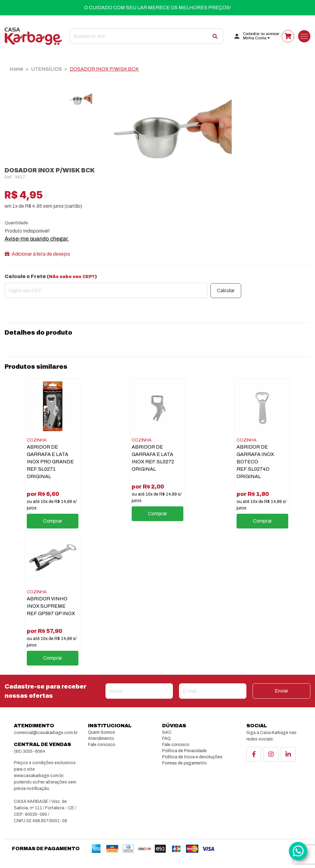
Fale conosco (102, 745)
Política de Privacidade (184, 751)
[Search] (146, 36)
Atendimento (101, 738)
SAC (167, 732)
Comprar (53, 521)
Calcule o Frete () (51, 276)
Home (16, 69)
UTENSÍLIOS (46, 69)
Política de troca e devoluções (192, 757)
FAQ (166, 738)
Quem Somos (102, 732)
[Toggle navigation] (304, 36)
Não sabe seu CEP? (72, 277)
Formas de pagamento (184, 763)
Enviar (281, 691)
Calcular (226, 291)
